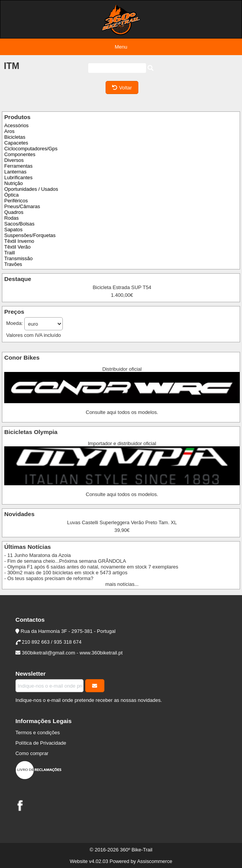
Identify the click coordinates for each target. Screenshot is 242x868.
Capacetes (16, 143)
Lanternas (15, 172)
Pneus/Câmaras (22, 206)
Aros (9, 131)
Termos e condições (38, 733)
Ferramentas (18, 166)
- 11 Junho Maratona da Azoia (38, 555)
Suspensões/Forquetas (30, 235)
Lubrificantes (18, 177)
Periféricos (16, 201)
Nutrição (13, 183)
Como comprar (32, 753)
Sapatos (13, 230)
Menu (121, 47)
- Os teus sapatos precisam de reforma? (49, 578)
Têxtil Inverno (19, 241)
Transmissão (18, 258)
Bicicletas (15, 137)
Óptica (11, 195)
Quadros (14, 212)
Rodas (11, 218)
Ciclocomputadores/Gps (31, 149)
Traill (10, 253)
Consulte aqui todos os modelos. (122, 412)
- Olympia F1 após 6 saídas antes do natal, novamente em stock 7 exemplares (91, 567)
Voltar (122, 88)
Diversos (14, 160)
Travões (13, 264)
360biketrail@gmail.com (49, 653)
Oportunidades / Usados (31, 189)
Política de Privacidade (41, 743)
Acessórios (16, 125)
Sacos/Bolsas (19, 224)
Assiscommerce (155, 861)
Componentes (20, 154)
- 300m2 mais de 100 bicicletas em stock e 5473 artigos (66, 573)
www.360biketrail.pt (101, 653)
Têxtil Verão (17, 247)
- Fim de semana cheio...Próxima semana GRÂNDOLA (65, 561)
